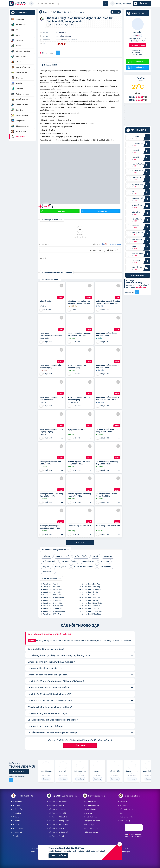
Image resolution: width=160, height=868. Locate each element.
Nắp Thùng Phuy (46, 301)
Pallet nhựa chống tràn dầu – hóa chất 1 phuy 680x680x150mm (79, 398)
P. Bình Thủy (17, 809)
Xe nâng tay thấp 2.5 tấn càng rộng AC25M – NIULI (51, 495)
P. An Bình (57, 12)
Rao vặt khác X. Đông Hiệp (53, 603)
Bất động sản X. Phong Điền (59, 832)
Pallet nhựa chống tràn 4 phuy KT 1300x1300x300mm (80, 334)
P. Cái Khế (17, 821)
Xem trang (46, 779)
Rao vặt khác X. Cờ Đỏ (90, 600)
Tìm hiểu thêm (141, 287)
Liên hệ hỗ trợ (125, 821)
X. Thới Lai (17, 824)
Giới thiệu (124, 801)
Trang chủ (47, 12)
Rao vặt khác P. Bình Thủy (91, 584)
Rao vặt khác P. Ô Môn (90, 592)
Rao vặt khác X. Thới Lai (90, 608)
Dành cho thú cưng (91, 828)
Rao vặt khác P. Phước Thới (53, 595)
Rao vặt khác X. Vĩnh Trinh (91, 614)
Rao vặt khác (69, 12)
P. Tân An (16, 817)
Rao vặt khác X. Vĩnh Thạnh (53, 614)
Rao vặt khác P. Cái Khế (51, 587)
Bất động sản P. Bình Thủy (58, 817)
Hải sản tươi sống (91, 817)
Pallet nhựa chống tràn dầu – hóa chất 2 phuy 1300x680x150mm (108, 366)
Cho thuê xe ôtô (90, 801)
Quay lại (116, 12)
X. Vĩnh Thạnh (18, 828)
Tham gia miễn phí (58, 856)
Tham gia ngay (138, 275)
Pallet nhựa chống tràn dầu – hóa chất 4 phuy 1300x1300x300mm (108, 334)
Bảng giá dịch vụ (126, 809)
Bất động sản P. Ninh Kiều (58, 801)
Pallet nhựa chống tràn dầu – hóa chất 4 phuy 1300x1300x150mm (51, 366)
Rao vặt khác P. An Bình (51, 584)
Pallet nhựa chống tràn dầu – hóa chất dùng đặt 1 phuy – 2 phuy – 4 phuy (108, 398)
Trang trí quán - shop (92, 821)
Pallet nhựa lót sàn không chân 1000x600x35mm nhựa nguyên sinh (108, 302)
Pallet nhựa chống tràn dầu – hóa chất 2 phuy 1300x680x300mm (79, 366)
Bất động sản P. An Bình (57, 828)
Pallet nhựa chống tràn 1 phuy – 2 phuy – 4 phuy (51, 431)
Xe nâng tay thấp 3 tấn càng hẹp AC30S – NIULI (107, 463)
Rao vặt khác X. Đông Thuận (92, 603)
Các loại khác (81, 12)
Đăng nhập (115, 244)
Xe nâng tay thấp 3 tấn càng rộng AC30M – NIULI (79, 463)
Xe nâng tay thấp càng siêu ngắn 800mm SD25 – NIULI (50, 527)
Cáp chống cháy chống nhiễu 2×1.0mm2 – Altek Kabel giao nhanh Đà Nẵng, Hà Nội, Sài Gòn (79, 302)
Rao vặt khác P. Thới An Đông (54, 597)
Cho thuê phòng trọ (92, 805)
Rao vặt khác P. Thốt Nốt (52, 600)
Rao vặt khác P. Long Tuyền (92, 589)
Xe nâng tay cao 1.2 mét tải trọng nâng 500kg (107, 495)
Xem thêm (80, 543)
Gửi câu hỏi (80, 745)
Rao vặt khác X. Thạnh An (91, 606)
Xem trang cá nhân (138, 45)
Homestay (88, 813)
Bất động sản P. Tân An (57, 809)
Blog (122, 813)
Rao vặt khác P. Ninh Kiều (52, 592)
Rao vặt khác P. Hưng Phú (52, 589)
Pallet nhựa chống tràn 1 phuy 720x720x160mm (51, 398)
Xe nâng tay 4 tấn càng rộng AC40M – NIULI (50, 463)
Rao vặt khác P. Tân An (90, 595)
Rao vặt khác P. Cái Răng (91, 587)
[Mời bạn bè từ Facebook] (137, 292)
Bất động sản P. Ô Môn (57, 836)
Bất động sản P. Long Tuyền (59, 821)
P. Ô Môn (16, 836)
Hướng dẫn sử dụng (127, 817)
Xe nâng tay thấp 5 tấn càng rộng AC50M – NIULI (107, 431)
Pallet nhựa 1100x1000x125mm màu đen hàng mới (51, 334)
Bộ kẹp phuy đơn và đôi (77, 429)
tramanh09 (138, 32)
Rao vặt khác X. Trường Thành (54, 611)
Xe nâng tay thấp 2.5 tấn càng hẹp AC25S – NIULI (80, 495)
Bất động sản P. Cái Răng (58, 805)
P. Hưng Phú (17, 832)
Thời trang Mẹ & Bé (91, 832)
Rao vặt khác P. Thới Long (91, 597)
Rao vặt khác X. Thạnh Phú (53, 608)
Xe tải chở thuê (90, 809)
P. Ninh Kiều (17, 801)
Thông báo (124, 805)
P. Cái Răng (17, 813)
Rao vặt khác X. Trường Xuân (92, 611)
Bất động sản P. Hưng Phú (58, 824)
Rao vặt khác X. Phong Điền (53, 606)
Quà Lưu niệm (89, 824)
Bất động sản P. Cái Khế (57, 813)
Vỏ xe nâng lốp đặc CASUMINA (80, 526)
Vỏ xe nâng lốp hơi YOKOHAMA (108, 526)
